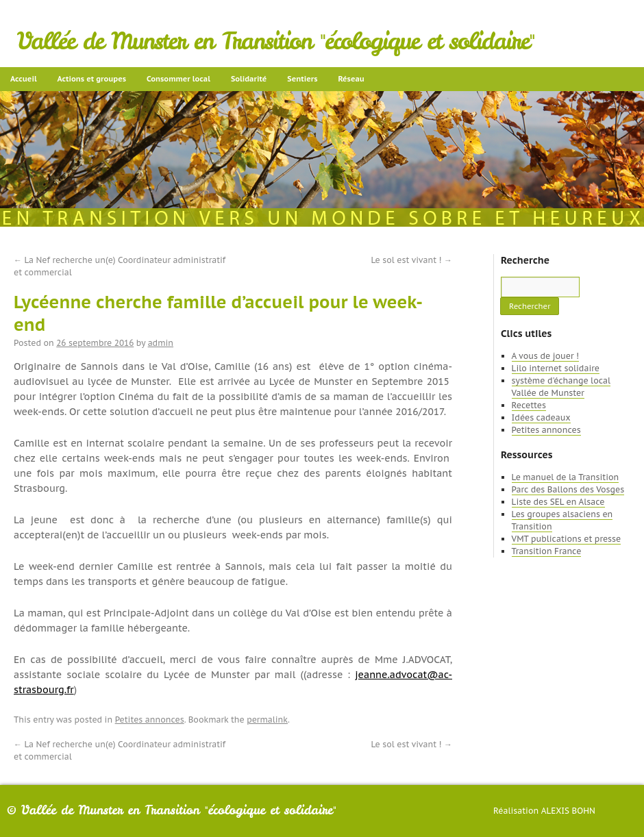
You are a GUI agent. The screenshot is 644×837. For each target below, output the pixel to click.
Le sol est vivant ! (412, 260)
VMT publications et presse (567, 539)
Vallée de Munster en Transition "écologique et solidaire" (276, 41)
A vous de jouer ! (545, 356)
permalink (267, 720)
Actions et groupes (92, 79)
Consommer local (178, 79)
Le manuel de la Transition (566, 477)
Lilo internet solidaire (556, 368)
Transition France (547, 551)
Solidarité (249, 79)
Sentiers (302, 79)
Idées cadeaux (541, 417)
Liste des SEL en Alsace (558, 502)
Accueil (24, 79)
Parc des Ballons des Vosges (568, 489)
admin (161, 343)
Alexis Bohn (568, 811)
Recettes (529, 405)
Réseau (351, 79)
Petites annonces (150, 720)
